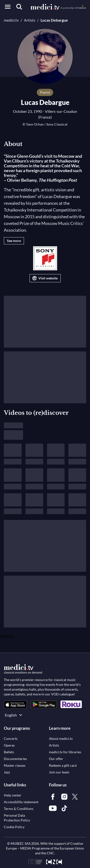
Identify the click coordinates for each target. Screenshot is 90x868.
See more (14, 241)
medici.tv (11, 20)
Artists (30, 20)
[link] (15, 704)
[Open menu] (8, 7)
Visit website (45, 278)
